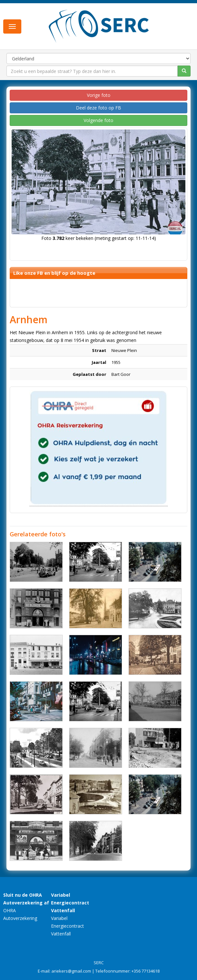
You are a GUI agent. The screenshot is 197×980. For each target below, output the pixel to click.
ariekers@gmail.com (71, 971)
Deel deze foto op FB (98, 108)
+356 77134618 (145, 971)
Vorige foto (99, 95)
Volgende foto (98, 120)
